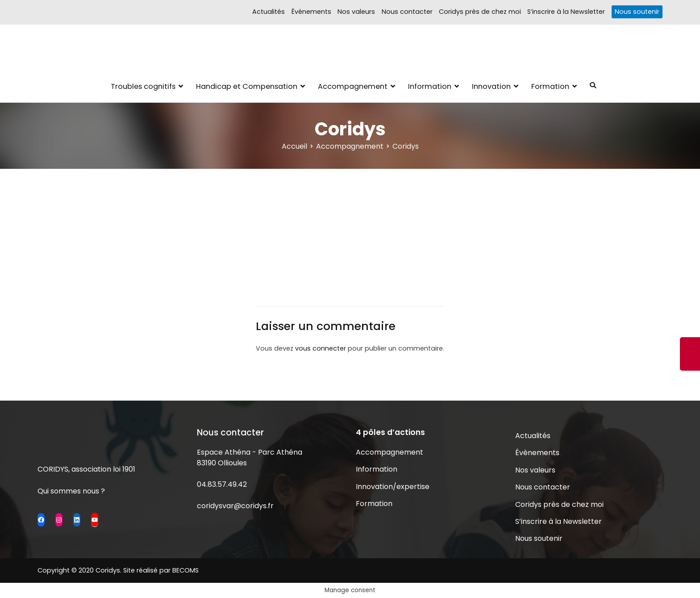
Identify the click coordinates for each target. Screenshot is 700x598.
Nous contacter (407, 12)
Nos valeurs (356, 12)
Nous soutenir (637, 12)
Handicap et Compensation (247, 86)
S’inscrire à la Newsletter (566, 12)
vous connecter (321, 348)
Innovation (491, 86)
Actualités (269, 12)
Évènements (311, 12)
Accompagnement (353, 86)
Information (430, 86)
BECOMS (185, 570)
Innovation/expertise (393, 487)
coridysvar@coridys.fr (235, 506)
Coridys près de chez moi (480, 12)
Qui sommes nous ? (71, 491)
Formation (550, 86)
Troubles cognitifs (143, 86)
